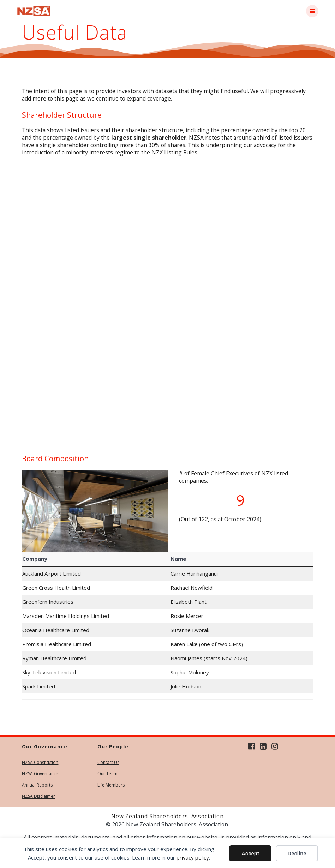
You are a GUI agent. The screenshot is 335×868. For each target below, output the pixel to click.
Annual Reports (37, 785)
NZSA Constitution (40, 762)
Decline (297, 853)
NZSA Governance (40, 774)
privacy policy (193, 857)
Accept (250, 853)
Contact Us (108, 762)
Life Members (111, 785)
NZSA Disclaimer (38, 796)
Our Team (107, 774)
